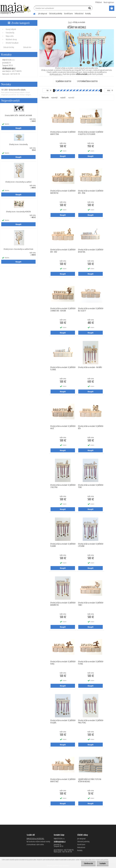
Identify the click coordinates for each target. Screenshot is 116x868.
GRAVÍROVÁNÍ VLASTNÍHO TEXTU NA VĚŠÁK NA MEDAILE (90, 780)
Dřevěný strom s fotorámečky (18, 144)
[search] (90, 9)
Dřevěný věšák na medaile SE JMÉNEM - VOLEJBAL (63, 722)
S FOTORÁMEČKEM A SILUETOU (87, 81)
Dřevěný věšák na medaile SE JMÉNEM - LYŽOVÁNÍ (91, 545)
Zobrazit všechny (9, 47)
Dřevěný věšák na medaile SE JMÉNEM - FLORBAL (63, 368)
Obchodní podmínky (56, 13)
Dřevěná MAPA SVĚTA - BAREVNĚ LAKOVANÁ (18, 115)
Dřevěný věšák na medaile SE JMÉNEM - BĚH (91, 427)
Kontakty (88, 13)
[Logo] (16, 8)
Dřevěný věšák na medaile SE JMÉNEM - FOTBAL (91, 663)
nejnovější (71, 98)
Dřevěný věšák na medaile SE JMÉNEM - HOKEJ (63, 663)
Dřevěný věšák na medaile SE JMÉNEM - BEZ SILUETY (91, 310)
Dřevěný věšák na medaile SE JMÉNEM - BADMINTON (63, 604)
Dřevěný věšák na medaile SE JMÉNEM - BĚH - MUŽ (63, 251)
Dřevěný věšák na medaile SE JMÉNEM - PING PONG (91, 722)
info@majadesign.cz (9, 68)
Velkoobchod (79, 13)
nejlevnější (54, 98)
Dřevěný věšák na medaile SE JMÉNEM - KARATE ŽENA (63, 133)
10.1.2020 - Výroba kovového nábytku (13, 90)
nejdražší (63, 98)
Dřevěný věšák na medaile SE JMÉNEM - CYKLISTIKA (63, 486)
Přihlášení (98, 2)
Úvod (70, 22)
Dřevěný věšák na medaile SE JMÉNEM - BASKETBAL (91, 251)
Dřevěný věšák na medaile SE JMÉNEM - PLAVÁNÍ (63, 545)
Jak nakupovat (43, 13)
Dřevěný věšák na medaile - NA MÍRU (90, 367)
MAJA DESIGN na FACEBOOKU (36, 839)
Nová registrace (109, 2)
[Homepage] (33, 13)
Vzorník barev (68, 13)
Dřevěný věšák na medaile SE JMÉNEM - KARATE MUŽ (63, 780)
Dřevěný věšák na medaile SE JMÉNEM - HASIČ (63, 427)
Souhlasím (103, 863)
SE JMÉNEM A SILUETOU (63, 81)
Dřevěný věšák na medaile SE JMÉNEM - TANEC (91, 604)
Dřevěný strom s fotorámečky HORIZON (18, 212)
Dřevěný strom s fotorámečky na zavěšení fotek (18, 249)
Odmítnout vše (88, 863)
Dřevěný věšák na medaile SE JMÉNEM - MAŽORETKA (63, 192)
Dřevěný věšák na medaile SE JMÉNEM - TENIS (91, 486)
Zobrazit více (27, 47)
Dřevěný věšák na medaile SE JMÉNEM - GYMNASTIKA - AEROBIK (63, 310)
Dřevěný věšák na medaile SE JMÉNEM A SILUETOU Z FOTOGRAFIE (91, 133)
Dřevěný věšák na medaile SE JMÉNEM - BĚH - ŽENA (91, 192)
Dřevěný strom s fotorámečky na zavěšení (18, 182)
